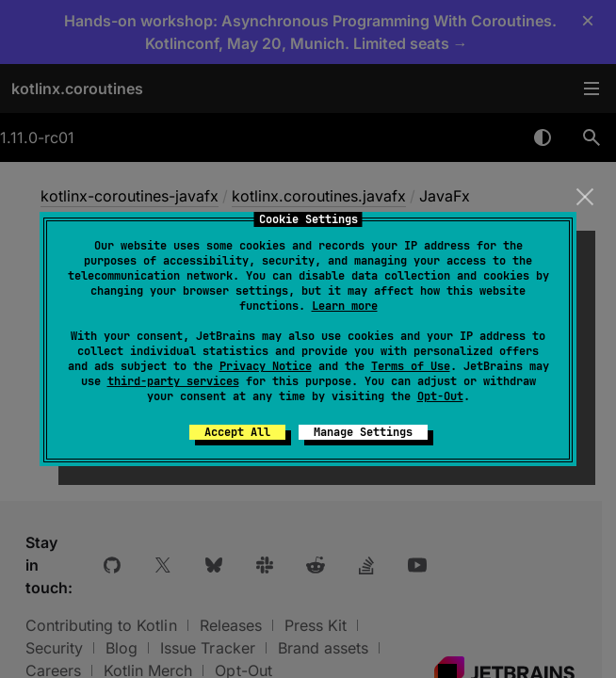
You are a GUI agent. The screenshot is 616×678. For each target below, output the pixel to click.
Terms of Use (411, 366)
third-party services (173, 381)
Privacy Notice (266, 366)
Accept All (237, 432)
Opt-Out (440, 396)
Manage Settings (363, 432)
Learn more (345, 306)
